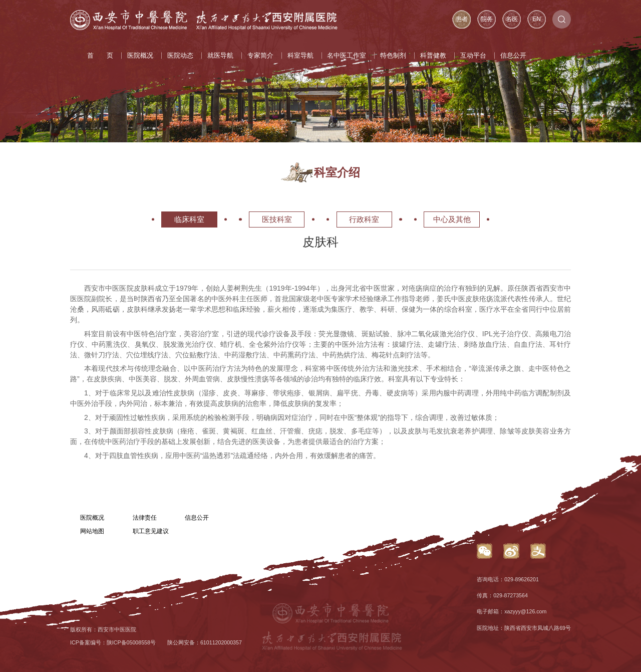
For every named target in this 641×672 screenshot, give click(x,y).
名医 (512, 19)
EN (537, 19)
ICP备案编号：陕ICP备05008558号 (113, 642)
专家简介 (260, 55)
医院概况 (140, 55)
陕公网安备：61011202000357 (205, 642)
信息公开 (513, 55)
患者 (462, 19)
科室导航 (300, 55)
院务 (487, 19)
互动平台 (473, 55)
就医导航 (220, 55)
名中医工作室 (347, 55)
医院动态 (180, 55)
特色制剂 (393, 55)
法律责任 (145, 518)
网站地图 (92, 531)
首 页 (100, 55)
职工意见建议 (151, 531)
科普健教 (433, 55)
